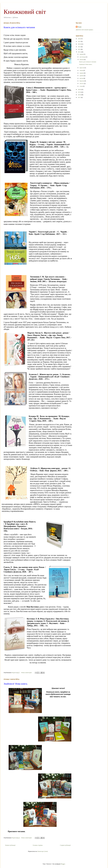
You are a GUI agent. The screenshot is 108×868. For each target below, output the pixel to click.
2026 (79, 39)
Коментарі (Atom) (43, 851)
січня (81, 86)
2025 (79, 41)
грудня (82, 54)
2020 (79, 90)
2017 (79, 97)
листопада (83, 57)
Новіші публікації (10, 845)
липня (81, 70)
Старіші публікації (65, 845)
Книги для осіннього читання (19, 27)
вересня (82, 68)
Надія (80, 27)
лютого (82, 83)
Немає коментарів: (27, 673)
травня (82, 76)
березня (82, 81)
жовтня (82, 59)
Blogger (63, 864)
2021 (79, 52)
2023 (79, 47)
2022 (79, 49)
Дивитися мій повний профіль (84, 30)
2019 (79, 92)
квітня (82, 78)
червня (82, 73)
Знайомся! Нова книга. (16, 684)
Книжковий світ (25, 12)
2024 (79, 44)
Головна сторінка (38, 845)
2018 (79, 95)
